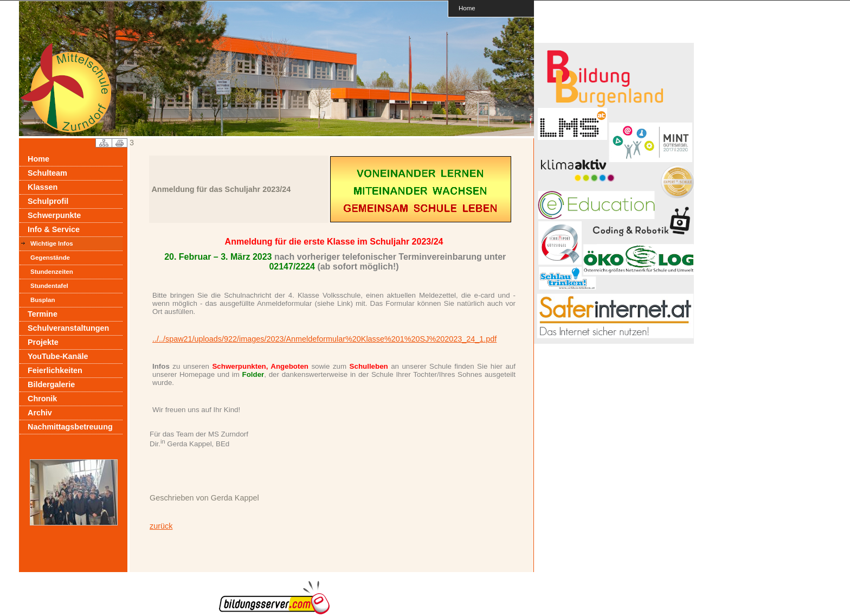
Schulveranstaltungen (68, 328)
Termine (43, 314)
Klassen (43, 187)
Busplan (43, 300)
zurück (161, 526)
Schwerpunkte (54, 215)
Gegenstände (50, 258)
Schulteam (47, 173)
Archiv (40, 413)
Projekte (43, 342)
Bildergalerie (51, 384)
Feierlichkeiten (55, 370)
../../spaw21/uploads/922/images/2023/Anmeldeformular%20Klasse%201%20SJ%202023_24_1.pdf (324, 339)
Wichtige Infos (52, 243)
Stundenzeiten (52, 272)
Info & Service (54, 229)
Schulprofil (48, 201)
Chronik (42, 399)
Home (467, 8)
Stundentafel (49, 286)
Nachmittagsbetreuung (70, 427)
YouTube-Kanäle (58, 356)
